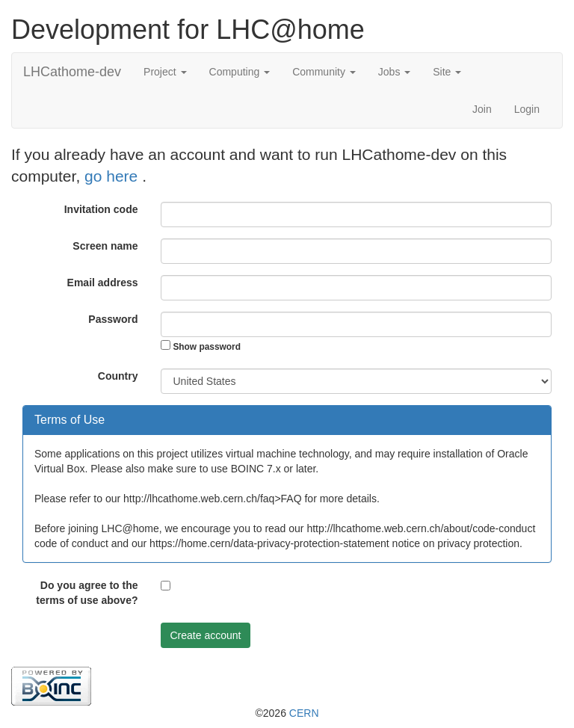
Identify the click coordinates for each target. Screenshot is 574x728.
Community (324, 72)
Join (482, 109)
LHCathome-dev (72, 72)
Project (165, 72)
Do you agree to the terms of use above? (87, 593)
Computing (240, 72)
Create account (206, 635)
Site (447, 72)
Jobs (394, 72)
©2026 (287, 713)
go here (113, 176)
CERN (304, 713)
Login (527, 109)
